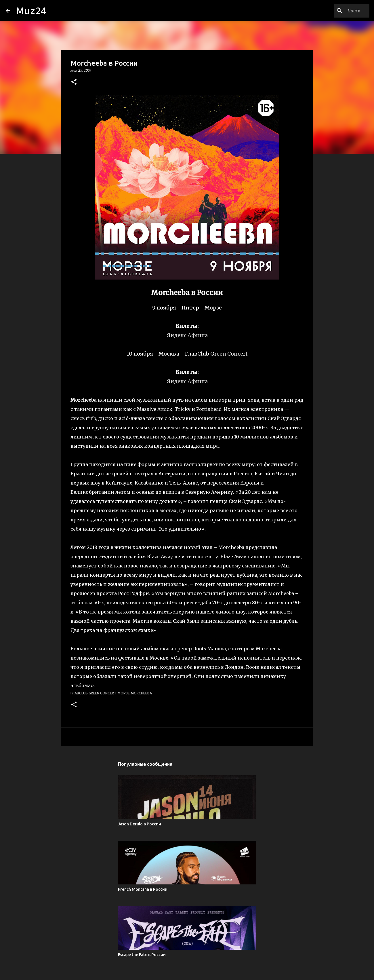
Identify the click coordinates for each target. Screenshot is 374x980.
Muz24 (31, 11)
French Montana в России (143, 889)
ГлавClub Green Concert (93, 693)
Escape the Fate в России (142, 955)
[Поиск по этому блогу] (339, 11)
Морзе (124, 693)
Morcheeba (141, 693)
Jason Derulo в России (140, 824)
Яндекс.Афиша (187, 335)
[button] (74, 82)
